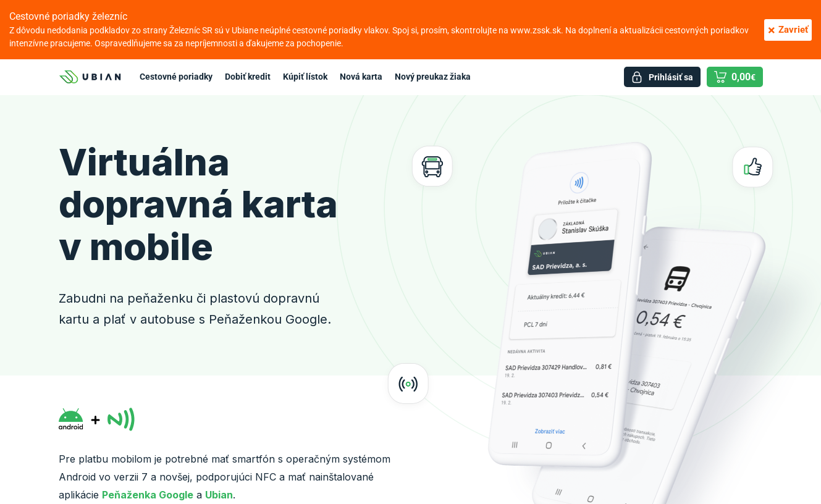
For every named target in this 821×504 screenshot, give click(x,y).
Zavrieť (788, 30)
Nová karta (361, 77)
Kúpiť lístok (305, 77)
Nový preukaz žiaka (433, 77)
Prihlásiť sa (671, 77)
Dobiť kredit (248, 77)
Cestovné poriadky (176, 77)
